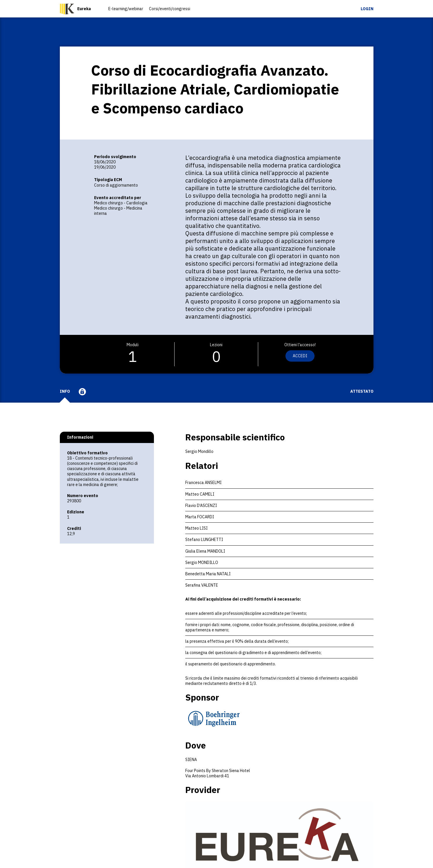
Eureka (84, 9)
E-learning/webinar (126, 9)
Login (367, 9)
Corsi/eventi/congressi (170, 9)
